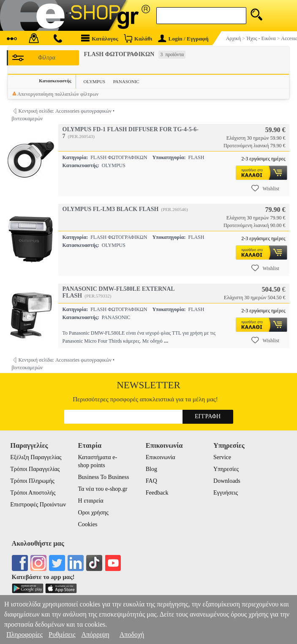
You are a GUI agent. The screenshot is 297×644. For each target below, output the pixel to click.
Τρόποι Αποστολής (33, 493)
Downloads (227, 481)
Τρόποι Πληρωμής (32, 481)
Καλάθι (138, 38)
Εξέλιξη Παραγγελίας (36, 457)
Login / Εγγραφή (183, 39)
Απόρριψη (95, 635)
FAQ (151, 481)
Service (222, 457)
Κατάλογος (100, 38)
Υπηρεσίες (226, 469)
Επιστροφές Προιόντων (38, 505)
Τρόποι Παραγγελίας (35, 469)
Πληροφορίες (25, 635)
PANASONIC (126, 81)
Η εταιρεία (91, 501)
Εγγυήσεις (226, 493)
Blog (151, 469)
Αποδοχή (132, 635)
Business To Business (104, 477)
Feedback (157, 493)
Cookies (88, 524)
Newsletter (148, 385)
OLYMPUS (94, 81)
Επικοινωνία (161, 457)
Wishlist (265, 188)
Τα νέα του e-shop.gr (103, 489)
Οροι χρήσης (93, 513)
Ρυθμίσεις (62, 635)
